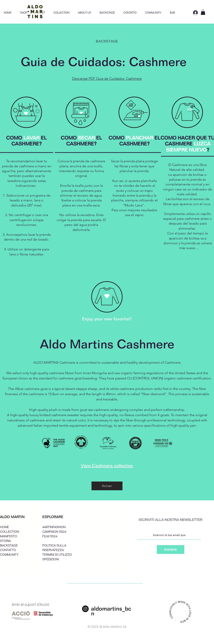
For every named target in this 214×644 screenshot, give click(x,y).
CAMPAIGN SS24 (54, 532)
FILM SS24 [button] (50, 536)
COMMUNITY (9, 555)
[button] (61, 13)
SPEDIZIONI (51, 559)
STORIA (5, 541)
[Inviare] (171, 550)
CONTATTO (8, 550)
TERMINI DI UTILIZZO (57, 555)
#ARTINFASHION (54, 527)
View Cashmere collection (107, 466)
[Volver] (107, 486)
